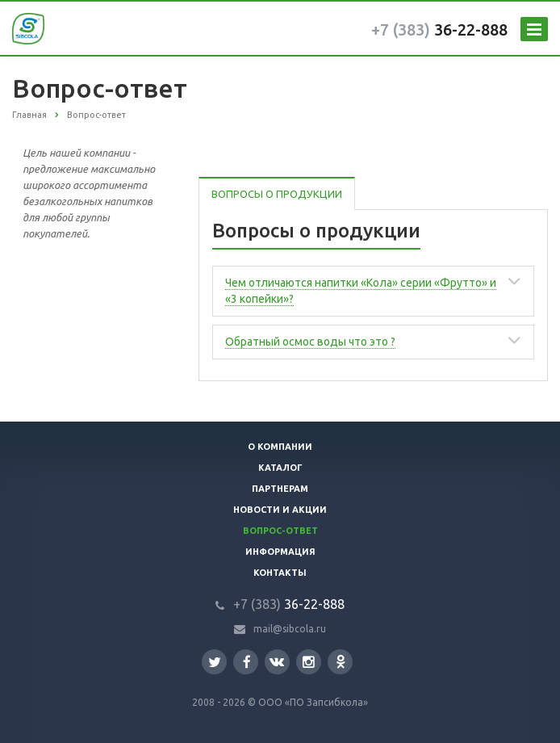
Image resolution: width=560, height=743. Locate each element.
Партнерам (280, 489)
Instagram (309, 662)
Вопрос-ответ (280, 531)
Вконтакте (277, 661)
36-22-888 (439, 29)
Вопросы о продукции (277, 194)
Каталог (280, 468)
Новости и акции (280, 510)
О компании (280, 447)
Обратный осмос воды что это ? (310, 342)
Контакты (280, 573)
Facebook (247, 662)
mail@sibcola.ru (290, 629)
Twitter (215, 662)
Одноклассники (341, 661)
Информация (280, 552)
